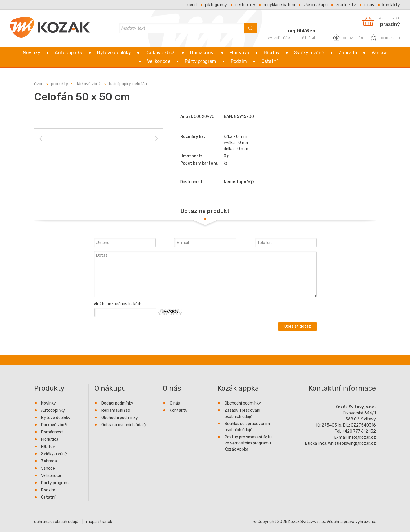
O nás (369, 5)
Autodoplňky (69, 53)
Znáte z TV (346, 5)
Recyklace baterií (279, 5)
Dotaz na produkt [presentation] (205, 211)
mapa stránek (99, 522)
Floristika (239, 53)
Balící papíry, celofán (128, 84)
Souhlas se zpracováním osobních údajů (247, 427)
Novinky (32, 53)
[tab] (205, 211)
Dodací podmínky (117, 403)
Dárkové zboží (161, 53)
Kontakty (391, 5)
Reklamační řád (116, 410)
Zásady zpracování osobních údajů (242, 413)
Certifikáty (245, 5)
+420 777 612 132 (359, 431)
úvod (39, 84)
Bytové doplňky (114, 53)
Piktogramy (216, 5)
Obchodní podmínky (120, 418)
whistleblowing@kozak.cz (352, 443)
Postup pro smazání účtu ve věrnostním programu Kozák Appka (248, 443)
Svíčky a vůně (309, 53)
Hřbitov (272, 53)
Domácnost (203, 53)
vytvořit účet (280, 38)
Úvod (192, 5)
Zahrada (348, 53)
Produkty (60, 84)
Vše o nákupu (316, 5)
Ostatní (269, 61)
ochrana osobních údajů (56, 522)
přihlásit (308, 38)
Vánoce (379, 53)
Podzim (239, 61)
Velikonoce (159, 61)
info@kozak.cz (362, 437)
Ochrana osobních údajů (124, 425)
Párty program (201, 61)
